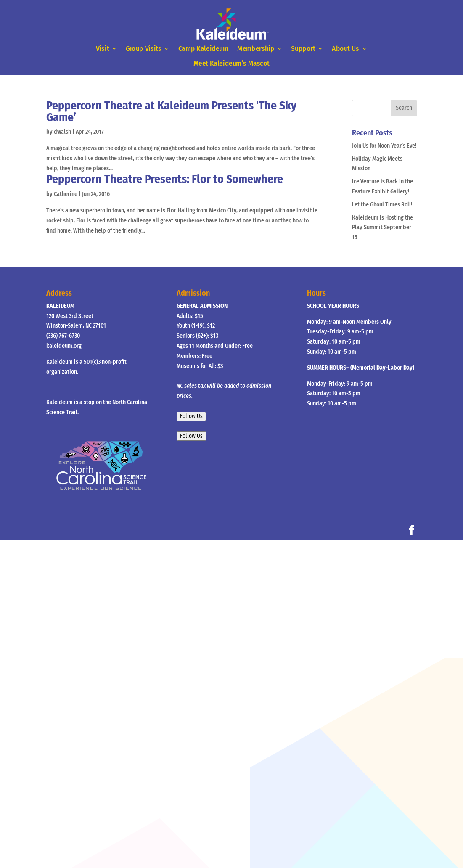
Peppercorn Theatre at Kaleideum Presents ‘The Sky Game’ (171, 111)
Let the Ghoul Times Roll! (382, 205)
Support (303, 49)
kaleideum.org (64, 346)
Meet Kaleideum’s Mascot (231, 63)
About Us (345, 49)
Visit (102, 49)
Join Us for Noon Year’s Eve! (384, 146)
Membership (256, 49)
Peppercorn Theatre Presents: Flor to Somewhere (165, 179)
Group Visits (144, 49)
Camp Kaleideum (204, 49)
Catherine (66, 194)
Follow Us (191, 416)
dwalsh (62, 132)
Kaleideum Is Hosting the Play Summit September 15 (382, 228)
